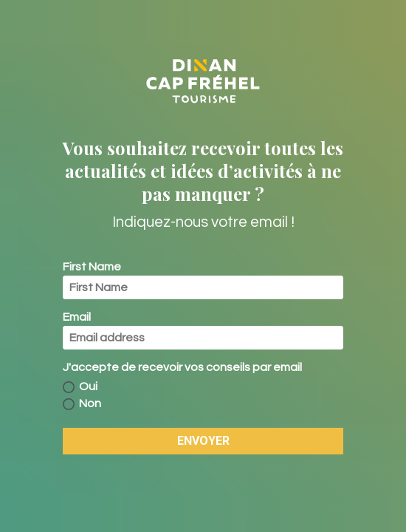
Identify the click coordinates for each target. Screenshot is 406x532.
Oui (80, 387)
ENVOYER (203, 441)
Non (82, 404)
